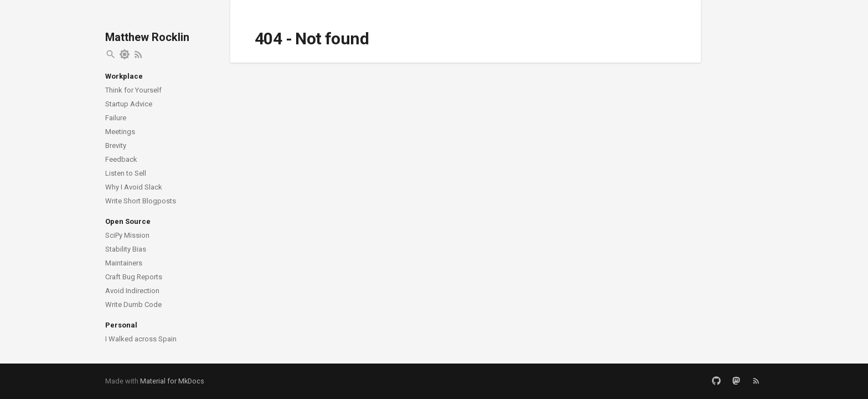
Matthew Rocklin (147, 37)
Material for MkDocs (172, 381)
